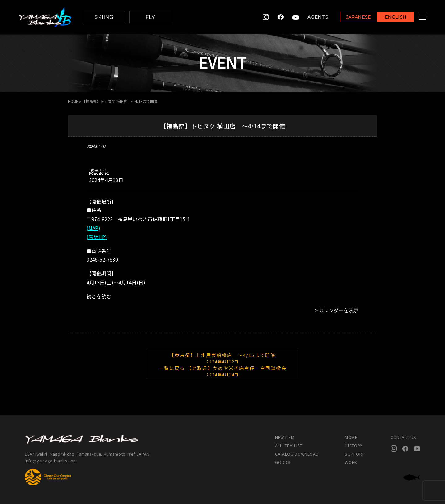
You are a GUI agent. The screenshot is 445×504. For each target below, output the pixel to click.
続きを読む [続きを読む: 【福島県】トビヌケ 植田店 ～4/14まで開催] (99, 296)
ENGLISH (388, 17)
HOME (73, 101)
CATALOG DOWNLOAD (297, 454)
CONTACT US (403, 437)
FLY (150, 17)
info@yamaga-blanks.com (51, 461)
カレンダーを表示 (339, 310)
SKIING (104, 17)
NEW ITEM (285, 437)
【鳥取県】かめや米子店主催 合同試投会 (223, 371)
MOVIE (351, 437)
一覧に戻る (172, 368)
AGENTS (310, 17)
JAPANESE (351, 17)
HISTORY (354, 445)
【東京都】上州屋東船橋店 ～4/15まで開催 (223, 358)
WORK (351, 462)
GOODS (283, 462)
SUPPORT (355, 454)
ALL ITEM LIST (289, 445)
